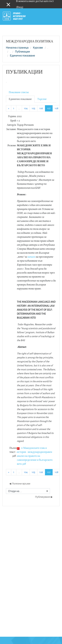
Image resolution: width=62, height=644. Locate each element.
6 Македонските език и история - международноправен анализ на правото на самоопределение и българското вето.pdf (35, 456)
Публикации (22, 52)
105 (33, 108)
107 (50, 108)
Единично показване (22, 56)
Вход (20, 7)
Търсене (42, 99)
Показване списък (19, 92)
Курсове (38, 48)
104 (26, 108)
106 (41, 108)
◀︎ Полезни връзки (20, 484)
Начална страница (17, 48)
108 (57, 108)
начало (31, 257)
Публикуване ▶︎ (44, 497)
